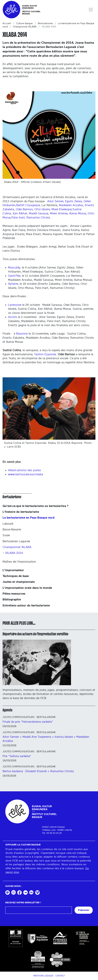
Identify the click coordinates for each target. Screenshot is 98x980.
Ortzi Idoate (42, 209)
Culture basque (24, 23)
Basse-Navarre (12, 529)
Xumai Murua (78, 213)
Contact (60, 976)
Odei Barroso (24, 209)
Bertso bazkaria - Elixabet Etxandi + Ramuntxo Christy (38, 771)
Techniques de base (16, 576)
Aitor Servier (55, 201)
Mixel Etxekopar (62, 209)
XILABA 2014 (14, 553)
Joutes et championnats (19, 582)
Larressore (15, 305)
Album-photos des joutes (24, 470)
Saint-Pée (14, 276)
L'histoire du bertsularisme (21, 512)
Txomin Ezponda (45, 354)
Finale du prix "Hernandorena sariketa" (28, 722)
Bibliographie (12, 599)
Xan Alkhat (20, 213)
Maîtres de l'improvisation (19, 562)
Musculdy (14, 268)
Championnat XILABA (25, 27)
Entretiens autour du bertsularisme (26, 605)
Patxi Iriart (18, 218)
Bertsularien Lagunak (16, 541)
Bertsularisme (45, 23)
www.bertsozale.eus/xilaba (26, 474)
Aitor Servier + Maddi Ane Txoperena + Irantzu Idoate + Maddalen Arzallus (46, 739)
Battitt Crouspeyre (28, 205)
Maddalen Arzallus (71, 205)
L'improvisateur (13, 570)
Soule (6, 535)
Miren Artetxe (59, 213)
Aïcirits (13, 317)
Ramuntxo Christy (38, 218)
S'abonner (84, 910)
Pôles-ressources (14, 594)
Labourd (8, 524)
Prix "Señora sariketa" (17, 756)
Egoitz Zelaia (73, 201)
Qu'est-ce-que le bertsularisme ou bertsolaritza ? (35, 506)
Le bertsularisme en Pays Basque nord (28, 518)
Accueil (7, 23)
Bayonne (22, 334)
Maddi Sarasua (39, 213)
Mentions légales (43, 976)
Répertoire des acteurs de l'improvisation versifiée (35, 634)
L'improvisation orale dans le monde (27, 588)
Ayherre (13, 284)
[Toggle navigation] (91, 10)
